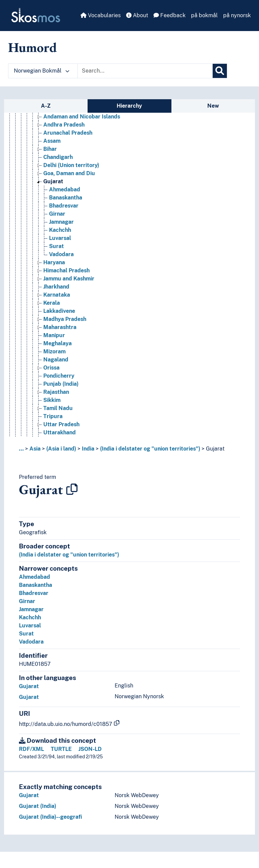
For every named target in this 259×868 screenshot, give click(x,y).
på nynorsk (237, 15)
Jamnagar (31, 609)
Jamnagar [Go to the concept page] (61, 222)
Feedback (170, 15)
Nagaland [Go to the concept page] (56, 360)
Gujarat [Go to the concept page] (53, 181)
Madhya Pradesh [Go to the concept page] (65, 319)
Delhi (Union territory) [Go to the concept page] (71, 165)
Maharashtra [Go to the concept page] (60, 327)
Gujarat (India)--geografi (51, 817)
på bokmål (204, 15)
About (137, 15)
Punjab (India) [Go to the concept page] (61, 384)
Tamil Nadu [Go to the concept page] (58, 408)
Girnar (27, 601)
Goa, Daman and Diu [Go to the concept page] (69, 173)
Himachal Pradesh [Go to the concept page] (66, 270)
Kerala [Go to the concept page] (52, 303)
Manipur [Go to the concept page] (54, 335)
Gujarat (215, 449)
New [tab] (213, 106)
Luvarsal (30, 626)
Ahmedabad (34, 577)
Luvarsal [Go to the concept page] (60, 238)
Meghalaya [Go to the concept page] (57, 343)
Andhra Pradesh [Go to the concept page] (64, 125)
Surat (26, 634)
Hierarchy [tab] (129, 106)
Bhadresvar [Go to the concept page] (64, 206)
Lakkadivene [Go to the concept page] (59, 311)
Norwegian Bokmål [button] (42, 71)
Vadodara (31, 642)
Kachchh (30, 617)
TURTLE (61, 749)
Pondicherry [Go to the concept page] (59, 376)
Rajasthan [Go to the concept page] (56, 392)
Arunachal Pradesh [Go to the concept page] (68, 133)
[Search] (220, 71)
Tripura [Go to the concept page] (53, 416)
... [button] (21, 449)
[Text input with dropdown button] (145, 71)
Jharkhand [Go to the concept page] (56, 287)
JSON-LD (90, 749)
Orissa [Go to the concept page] (51, 368)
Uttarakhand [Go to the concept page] (60, 432)
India (88, 449)
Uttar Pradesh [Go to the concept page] (61, 424)
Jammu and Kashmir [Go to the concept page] (69, 279)
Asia (35, 449)
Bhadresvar (34, 593)
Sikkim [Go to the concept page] (52, 400)
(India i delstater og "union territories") (150, 449)
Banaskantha (36, 585)
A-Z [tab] (46, 106)
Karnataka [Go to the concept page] (57, 295)
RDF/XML (31, 749)
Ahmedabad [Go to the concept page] (65, 189)
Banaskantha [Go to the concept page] (66, 198)
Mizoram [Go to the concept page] (54, 351)
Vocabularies (101, 15)
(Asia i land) (61, 449)
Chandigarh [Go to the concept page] (58, 157)
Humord (32, 47)
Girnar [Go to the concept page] (57, 214)
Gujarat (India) (38, 806)
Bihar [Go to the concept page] (50, 149)
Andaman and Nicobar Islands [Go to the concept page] (82, 117)
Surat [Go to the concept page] (56, 246)
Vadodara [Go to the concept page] (61, 254)
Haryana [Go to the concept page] (54, 262)
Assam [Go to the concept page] (52, 141)
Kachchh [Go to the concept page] (60, 230)
